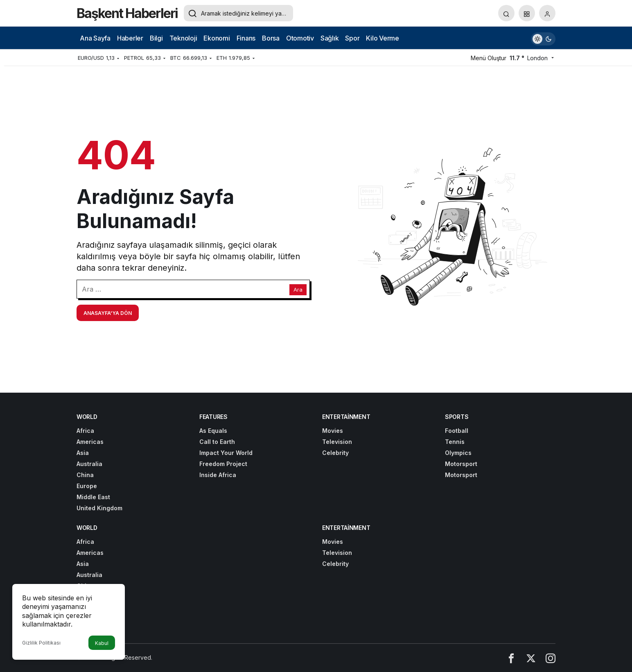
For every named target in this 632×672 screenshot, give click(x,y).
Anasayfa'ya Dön (108, 313)
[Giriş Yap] (547, 13)
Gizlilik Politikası (41, 643)
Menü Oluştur (489, 58)
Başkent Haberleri (127, 13)
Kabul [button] (102, 643)
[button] (527, 13)
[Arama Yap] (506, 13)
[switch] (543, 38)
